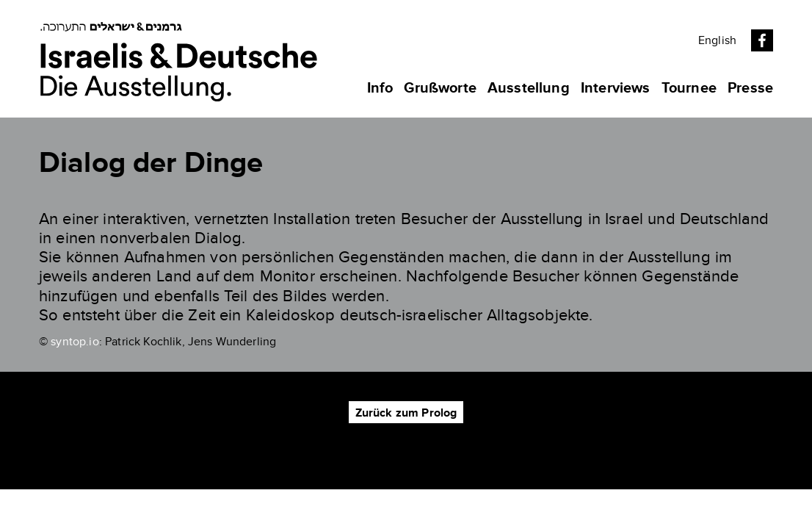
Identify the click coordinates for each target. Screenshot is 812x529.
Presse (750, 88)
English (717, 40)
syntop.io (75, 342)
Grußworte (440, 88)
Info (380, 88)
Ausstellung (529, 88)
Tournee (689, 88)
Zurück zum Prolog (406, 413)
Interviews (616, 88)
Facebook (762, 40)
